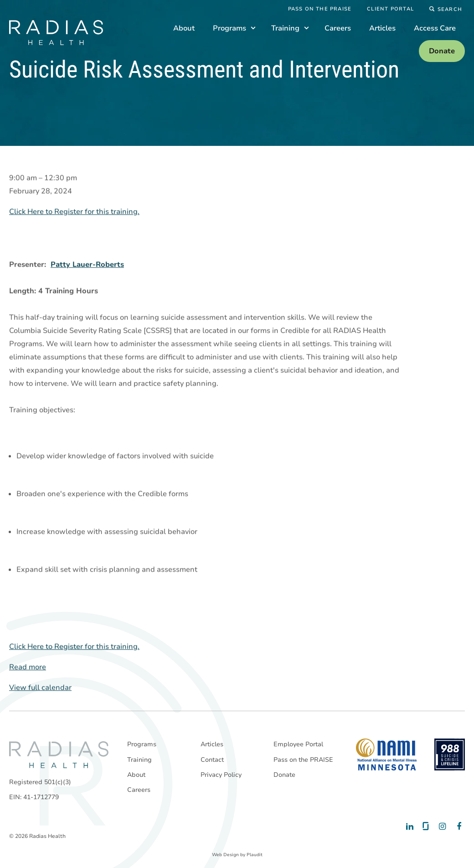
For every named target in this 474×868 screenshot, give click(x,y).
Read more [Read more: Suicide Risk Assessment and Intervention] (28, 667)
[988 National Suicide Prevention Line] (450, 754)
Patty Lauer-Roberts (87, 265)
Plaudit (255, 855)
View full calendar (40, 688)
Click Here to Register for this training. (74, 212)
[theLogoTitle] (56, 33)
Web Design (225, 855)
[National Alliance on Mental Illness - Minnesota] (386, 754)
